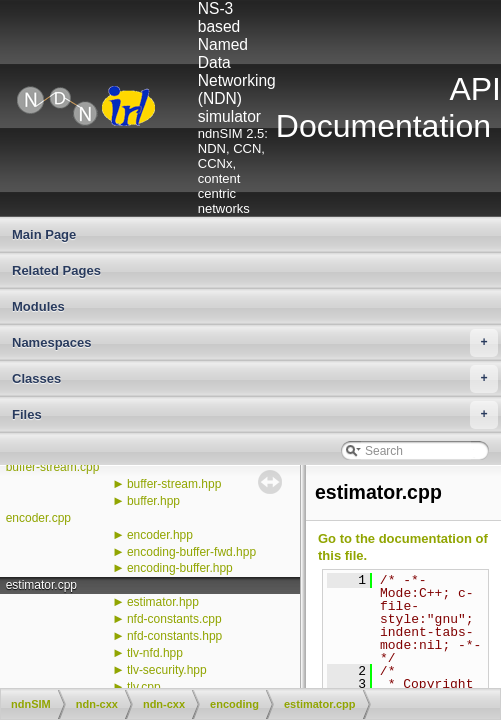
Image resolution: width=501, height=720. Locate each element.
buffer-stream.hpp (174, 484)
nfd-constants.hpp (174, 636)
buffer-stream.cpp (53, 467)
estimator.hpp (163, 602)
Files (255, 415)
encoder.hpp (160, 535)
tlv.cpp (144, 687)
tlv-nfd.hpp (155, 653)
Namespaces (255, 343)
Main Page (44, 234)
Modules (38, 306)
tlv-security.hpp (167, 670)
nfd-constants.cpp (174, 619)
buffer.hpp (153, 501)
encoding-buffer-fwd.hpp (191, 552)
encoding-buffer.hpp (180, 568)
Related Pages (56, 270)
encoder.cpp (38, 518)
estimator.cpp (41, 585)
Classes (255, 379)
